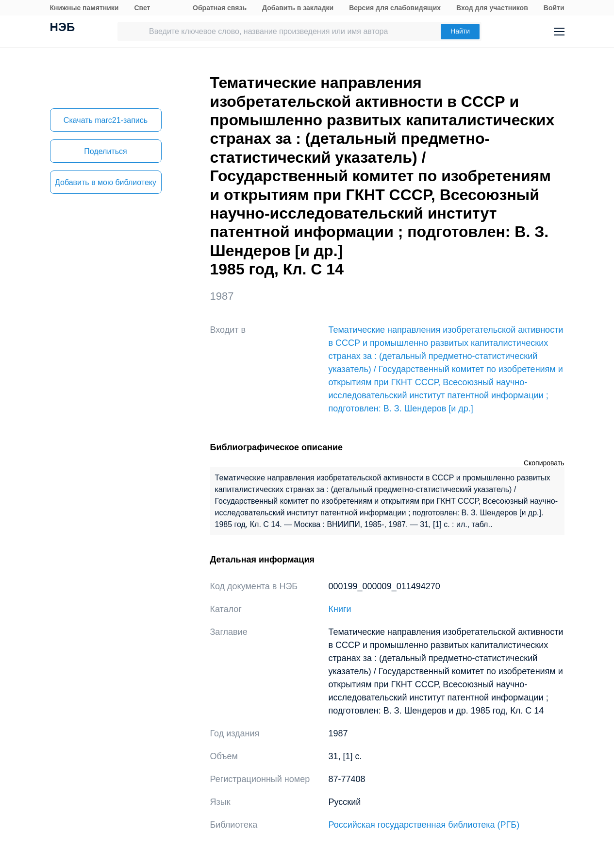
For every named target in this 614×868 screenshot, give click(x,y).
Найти (460, 31)
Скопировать (544, 463)
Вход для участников (492, 8)
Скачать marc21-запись (106, 120)
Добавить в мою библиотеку (106, 182)
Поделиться (105, 151)
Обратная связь (220, 8)
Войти (554, 8)
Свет (142, 8)
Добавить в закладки (298, 8)
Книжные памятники (84, 8)
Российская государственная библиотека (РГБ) (424, 825)
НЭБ (63, 28)
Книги (340, 609)
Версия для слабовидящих (395, 8)
